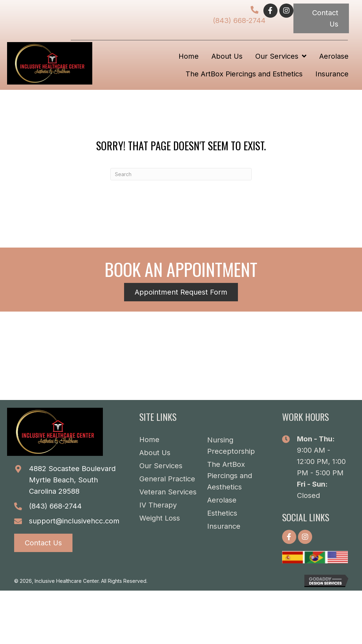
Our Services (161, 466)
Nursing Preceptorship (231, 446)
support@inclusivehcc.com (74, 521)
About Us (155, 453)
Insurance (224, 526)
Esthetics (222, 513)
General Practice (167, 479)
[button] (270, 11)
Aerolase (222, 500)
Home (149, 440)
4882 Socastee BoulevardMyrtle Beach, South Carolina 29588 (72, 480)
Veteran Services (168, 492)
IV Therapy (158, 505)
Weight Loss (160, 518)
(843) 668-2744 (239, 21)
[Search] (181, 174)
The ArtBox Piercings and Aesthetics (230, 476)
